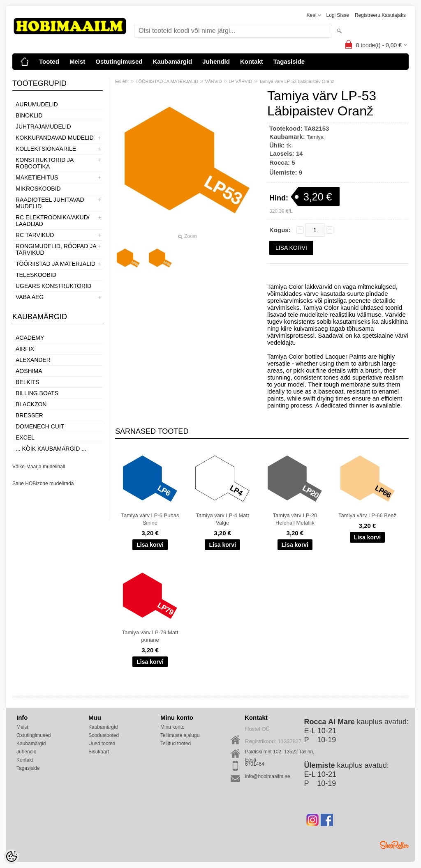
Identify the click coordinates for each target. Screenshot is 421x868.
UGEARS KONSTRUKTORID (53, 286)
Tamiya (315, 137)
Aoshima (29, 371)
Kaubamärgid (172, 61)
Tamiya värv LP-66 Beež (367, 515)
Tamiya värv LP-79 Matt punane (150, 636)
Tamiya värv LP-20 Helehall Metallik (295, 519)
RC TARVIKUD (35, 235)
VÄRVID (214, 81)
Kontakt (252, 61)
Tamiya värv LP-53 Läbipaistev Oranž (297, 81)
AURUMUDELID (37, 104)
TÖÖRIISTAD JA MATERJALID (56, 264)
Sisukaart (99, 752)
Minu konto (172, 727)
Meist (77, 61)
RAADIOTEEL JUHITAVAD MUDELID (50, 203)
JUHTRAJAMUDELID (43, 127)
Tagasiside (289, 61)
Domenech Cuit (40, 426)
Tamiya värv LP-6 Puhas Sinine (150, 519)
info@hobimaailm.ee (268, 776)
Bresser (29, 415)
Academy (30, 338)
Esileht (122, 81)
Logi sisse (338, 15)
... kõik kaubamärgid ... (51, 449)
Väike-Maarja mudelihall (39, 467)
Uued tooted (102, 744)
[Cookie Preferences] (12, 856)
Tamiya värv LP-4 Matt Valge (223, 519)
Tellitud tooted (176, 744)
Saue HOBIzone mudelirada (43, 484)
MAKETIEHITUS (37, 177)
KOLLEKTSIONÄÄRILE (46, 149)
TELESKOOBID (36, 275)
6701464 (255, 764)
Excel (25, 437)
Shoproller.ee (394, 845)
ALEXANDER (33, 360)
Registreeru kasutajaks (380, 15)
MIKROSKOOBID (38, 189)
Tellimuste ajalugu (180, 735)
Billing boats (37, 393)
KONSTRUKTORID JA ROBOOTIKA (45, 163)
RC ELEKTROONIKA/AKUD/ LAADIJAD (53, 221)
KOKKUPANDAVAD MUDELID (55, 138)
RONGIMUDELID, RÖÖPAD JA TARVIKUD (56, 249)
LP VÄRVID (240, 81)
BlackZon (31, 404)
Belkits (28, 382)
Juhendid (216, 61)
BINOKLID (29, 115)
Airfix (25, 349)
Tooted (49, 61)
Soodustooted (104, 735)
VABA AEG (30, 297)
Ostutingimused (119, 61)
